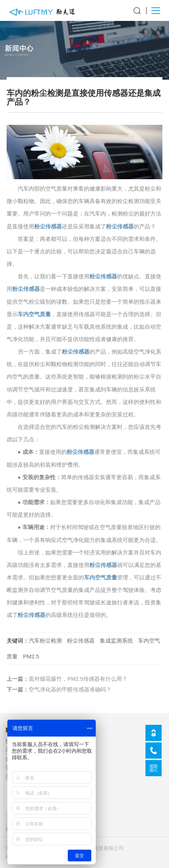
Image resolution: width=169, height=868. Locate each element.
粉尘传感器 (48, 227)
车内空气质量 (34, 314)
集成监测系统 (116, 641)
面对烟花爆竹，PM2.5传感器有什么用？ (78, 679)
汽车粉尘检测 (45, 641)
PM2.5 (31, 656)
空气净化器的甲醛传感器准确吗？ (70, 690)
